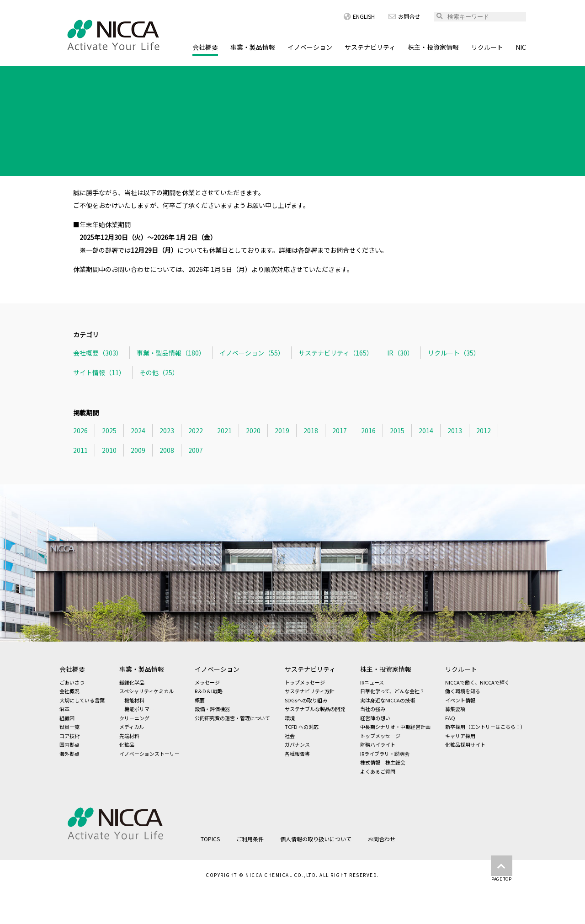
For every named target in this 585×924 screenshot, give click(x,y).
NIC (521, 47)
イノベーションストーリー (149, 754)
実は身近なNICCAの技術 (388, 700)
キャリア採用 (460, 736)
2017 (340, 430)
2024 (138, 430)
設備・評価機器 (212, 709)
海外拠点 (69, 754)
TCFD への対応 (302, 727)
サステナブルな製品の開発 (315, 709)
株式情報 (370, 762)
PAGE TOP (502, 869)
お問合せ (404, 16)
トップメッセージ (305, 682)
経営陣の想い (375, 718)
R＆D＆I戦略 (209, 691)
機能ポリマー (139, 709)
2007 (196, 450)
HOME (69, 75)
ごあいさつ (72, 682)
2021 (224, 430)
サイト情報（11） (99, 372)
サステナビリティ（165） (336, 353)
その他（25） (159, 372)
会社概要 (205, 47)
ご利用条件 (250, 839)
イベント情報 (460, 700)
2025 (109, 430)
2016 (368, 430)
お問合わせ (382, 839)
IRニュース (372, 682)
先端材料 (129, 736)
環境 (290, 718)
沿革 (64, 709)
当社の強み (373, 709)
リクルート (487, 47)
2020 (253, 430)
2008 (167, 450)
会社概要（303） (98, 353)
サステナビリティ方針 (310, 691)
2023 (167, 430)
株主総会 (395, 762)
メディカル (132, 727)
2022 (196, 430)
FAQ (450, 718)
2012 (484, 430)
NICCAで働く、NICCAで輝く (477, 682)
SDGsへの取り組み (306, 700)
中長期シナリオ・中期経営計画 (395, 727)
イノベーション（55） (252, 353)
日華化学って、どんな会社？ (392, 691)
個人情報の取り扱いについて (316, 839)
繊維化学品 (132, 682)
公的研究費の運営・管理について (232, 718)
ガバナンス (297, 744)
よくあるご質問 (378, 771)
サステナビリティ (370, 47)
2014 (426, 430)
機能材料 (134, 700)
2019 (282, 430)
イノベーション (310, 47)
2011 (80, 450)
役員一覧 (69, 727)
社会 (290, 736)
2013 (455, 430)
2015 (397, 430)
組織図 (67, 718)
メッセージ (207, 682)
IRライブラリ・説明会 (385, 754)
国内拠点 (69, 744)
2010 (109, 450)
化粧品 (127, 744)
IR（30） (400, 353)
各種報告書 (297, 754)
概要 (200, 700)
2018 (311, 430)
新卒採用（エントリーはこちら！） (485, 727)
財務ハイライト (378, 744)
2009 (138, 450)
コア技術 (69, 736)
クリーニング (134, 718)
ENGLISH (359, 16)
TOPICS (104, 75)
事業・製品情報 (253, 47)
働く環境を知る (463, 691)
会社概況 (69, 691)
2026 (80, 430)
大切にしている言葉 (82, 700)
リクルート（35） (454, 353)
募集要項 (455, 709)
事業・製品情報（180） (171, 353)
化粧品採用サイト (465, 744)
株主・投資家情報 (433, 47)
